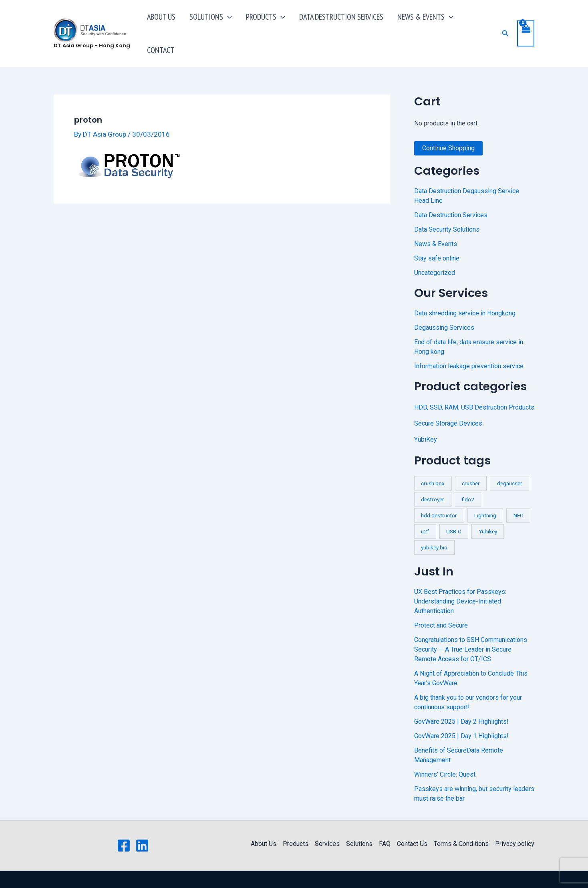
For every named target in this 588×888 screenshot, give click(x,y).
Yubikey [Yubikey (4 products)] (488, 509)
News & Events (436, 221)
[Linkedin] (142, 823)
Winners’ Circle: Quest (445, 752)
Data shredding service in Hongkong (465, 290)
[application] (244, 22)
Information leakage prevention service (469, 343)
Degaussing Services (444, 305)
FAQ (385, 821)
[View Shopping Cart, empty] (526, 22)
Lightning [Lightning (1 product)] (485, 492)
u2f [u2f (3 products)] (425, 509)
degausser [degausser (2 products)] (510, 460)
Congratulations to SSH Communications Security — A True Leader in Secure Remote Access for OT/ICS (471, 627)
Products (296, 821)
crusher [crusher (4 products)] (471, 460)
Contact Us (412, 821)
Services (327, 821)
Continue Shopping (448, 125)
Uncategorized (435, 250)
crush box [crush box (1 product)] (433, 460)
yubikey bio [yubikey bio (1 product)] (434, 525)
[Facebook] (124, 823)
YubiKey (426, 417)
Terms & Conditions (461, 821)
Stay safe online (437, 235)
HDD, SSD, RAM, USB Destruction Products (474, 384)
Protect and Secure (441, 602)
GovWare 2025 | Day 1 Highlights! (461, 713)
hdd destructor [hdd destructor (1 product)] (439, 492)
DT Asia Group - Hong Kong (92, 34)
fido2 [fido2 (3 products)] (468, 476)
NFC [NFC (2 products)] (519, 492)
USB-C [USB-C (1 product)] (454, 509)
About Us (264, 821)
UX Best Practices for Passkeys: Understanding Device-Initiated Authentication (460, 578)
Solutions (359, 821)
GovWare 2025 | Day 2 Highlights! (461, 699)
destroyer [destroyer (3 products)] (433, 476)
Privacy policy (515, 821)
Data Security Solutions (447, 207)
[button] (505, 22)
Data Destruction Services (451, 192)
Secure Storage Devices (448, 401)
